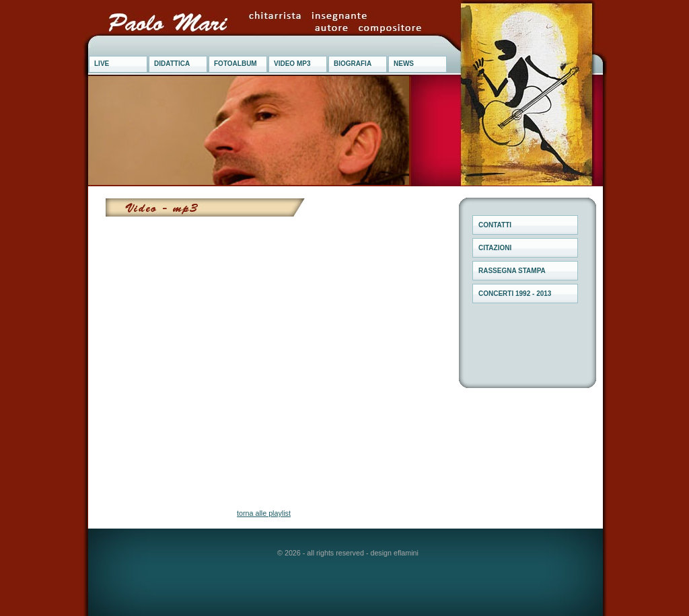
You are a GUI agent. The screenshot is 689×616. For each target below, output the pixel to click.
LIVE (102, 64)
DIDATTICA (172, 64)
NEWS (404, 64)
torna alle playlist (264, 513)
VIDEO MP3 (292, 64)
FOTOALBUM (235, 64)
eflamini (406, 553)
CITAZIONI (495, 248)
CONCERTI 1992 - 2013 (515, 294)
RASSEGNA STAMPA (512, 271)
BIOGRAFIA (353, 64)
